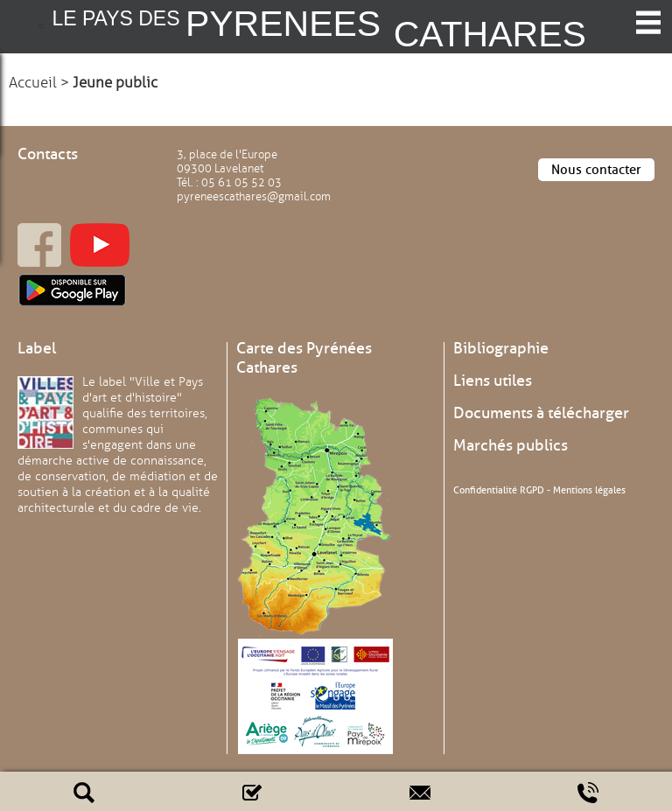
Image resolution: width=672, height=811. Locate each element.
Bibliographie (501, 348)
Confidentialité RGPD (499, 490)
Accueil (33, 83)
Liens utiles (493, 381)
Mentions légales (589, 490)
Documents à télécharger (541, 413)
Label (37, 348)
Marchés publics (511, 445)
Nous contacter (596, 170)
